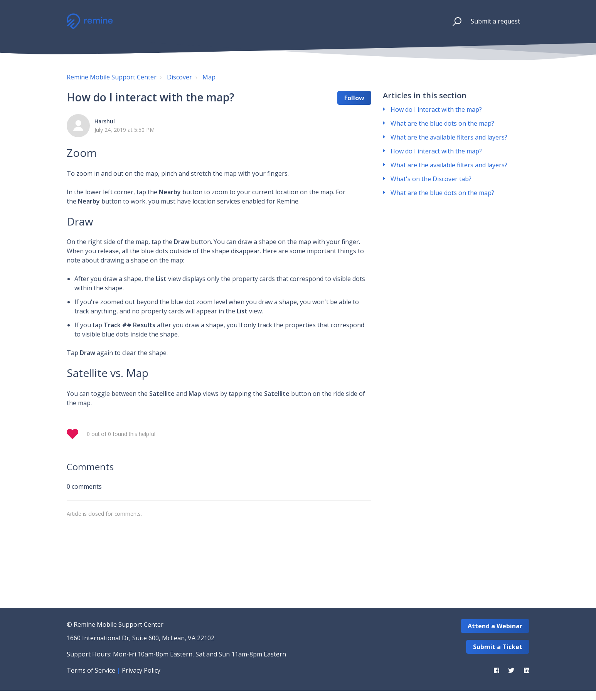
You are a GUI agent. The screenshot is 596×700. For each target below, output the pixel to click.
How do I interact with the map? (436, 109)
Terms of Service (91, 670)
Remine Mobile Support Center (112, 77)
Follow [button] (354, 98)
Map (209, 77)
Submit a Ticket (498, 647)
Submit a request (495, 21)
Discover (179, 77)
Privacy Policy (141, 670)
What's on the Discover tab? (431, 179)
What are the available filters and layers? (449, 137)
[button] (454, 21)
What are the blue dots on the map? (442, 123)
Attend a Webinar (495, 626)
